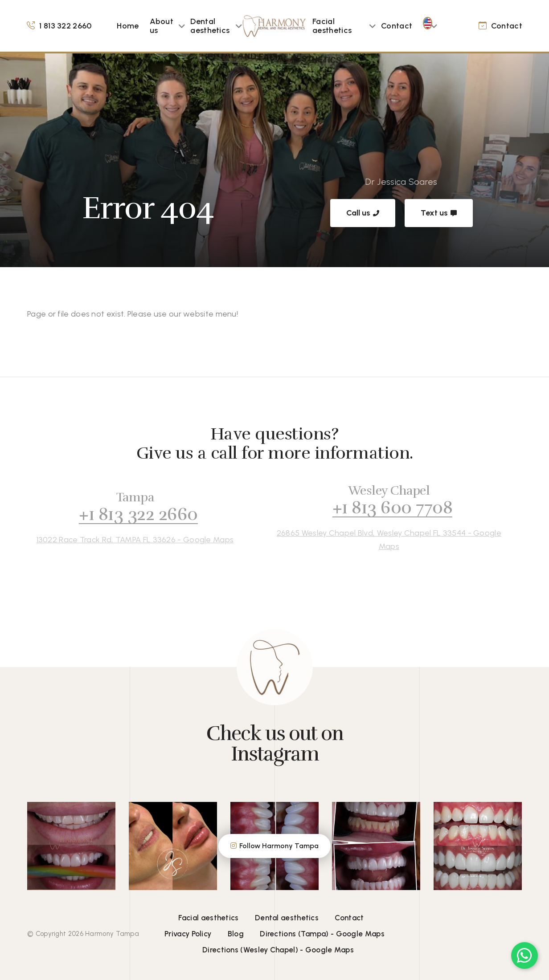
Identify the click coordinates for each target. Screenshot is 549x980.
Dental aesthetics (210, 26)
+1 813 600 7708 (385, 508)
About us (162, 26)
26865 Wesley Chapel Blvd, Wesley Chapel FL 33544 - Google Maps (381, 540)
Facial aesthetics (332, 26)
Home (128, 26)
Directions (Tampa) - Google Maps (322, 934)
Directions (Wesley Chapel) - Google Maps (278, 950)
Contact (397, 26)
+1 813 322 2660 (130, 514)
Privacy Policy (188, 934)
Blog (236, 934)
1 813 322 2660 (65, 26)
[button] (182, 26)
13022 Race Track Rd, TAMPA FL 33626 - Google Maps (127, 540)
